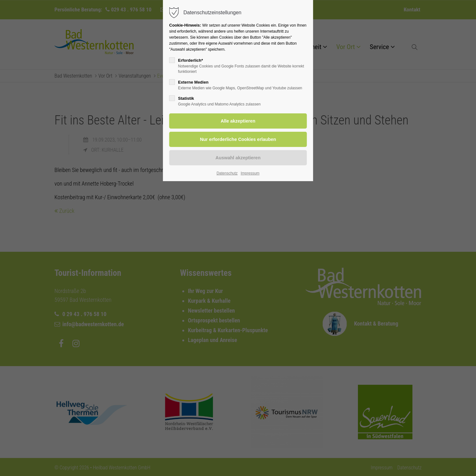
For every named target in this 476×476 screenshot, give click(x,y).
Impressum (250, 173)
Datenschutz (227, 173)
